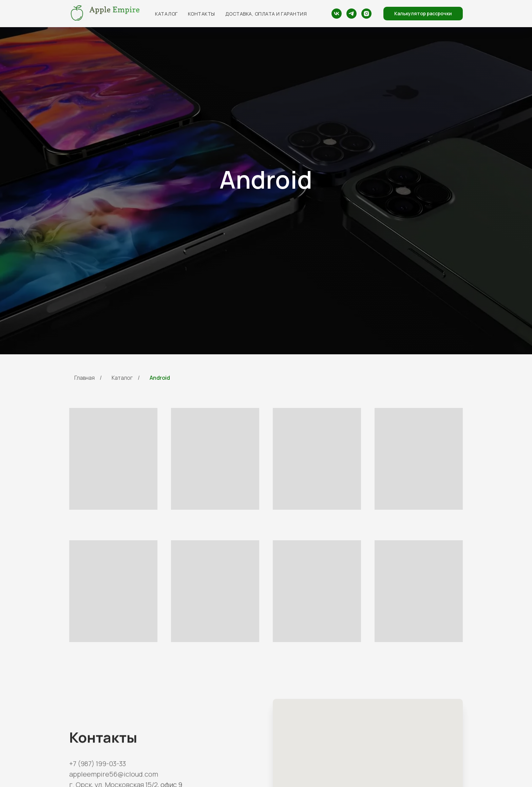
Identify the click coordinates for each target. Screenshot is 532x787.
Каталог (166, 14)
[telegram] (351, 14)
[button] (423, 14)
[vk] (337, 14)
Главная (84, 378)
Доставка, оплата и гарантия (266, 14)
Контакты (202, 14)
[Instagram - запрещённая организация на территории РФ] (366, 14)
